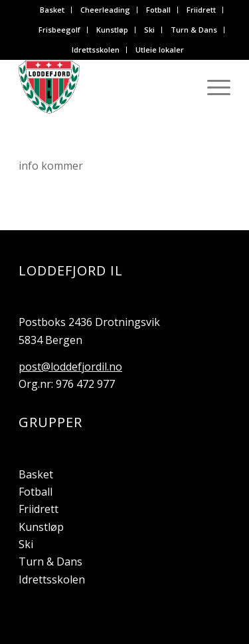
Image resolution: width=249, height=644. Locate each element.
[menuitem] (52, 10)
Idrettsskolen (96, 50)
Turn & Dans (194, 30)
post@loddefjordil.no (70, 367)
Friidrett (201, 10)
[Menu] (212, 87)
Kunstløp (112, 30)
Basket (52, 10)
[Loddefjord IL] (103, 87)
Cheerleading (105, 10)
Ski (149, 30)
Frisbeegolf (59, 30)
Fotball (158, 10)
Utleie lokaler (160, 50)
